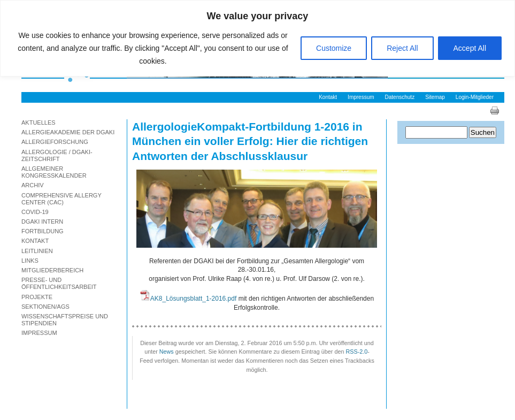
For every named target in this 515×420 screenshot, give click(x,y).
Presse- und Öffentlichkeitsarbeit (59, 283)
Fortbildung (43, 231)
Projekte (37, 297)
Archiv (33, 185)
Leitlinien (37, 251)
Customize (334, 48)
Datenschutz (400, 97)
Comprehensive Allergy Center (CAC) (62, 199)
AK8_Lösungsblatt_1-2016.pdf (193, 299)
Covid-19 (35, 212)
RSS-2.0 (356, 352)
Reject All (402, 48)
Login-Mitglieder (475, 97)
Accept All (470, 48)
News (167, 352)
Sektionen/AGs (45, 307)
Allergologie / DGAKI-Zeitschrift (57, 155)
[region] (257, 38)
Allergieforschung (55, 142)
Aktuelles (39, 123)
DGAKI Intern (42, 222)
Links (30, 261)
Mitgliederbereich (52, 270)
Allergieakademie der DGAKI (68, 132)
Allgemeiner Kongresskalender (54, 172)
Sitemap (435, 97)
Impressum (361, 97)
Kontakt (328, 97)
